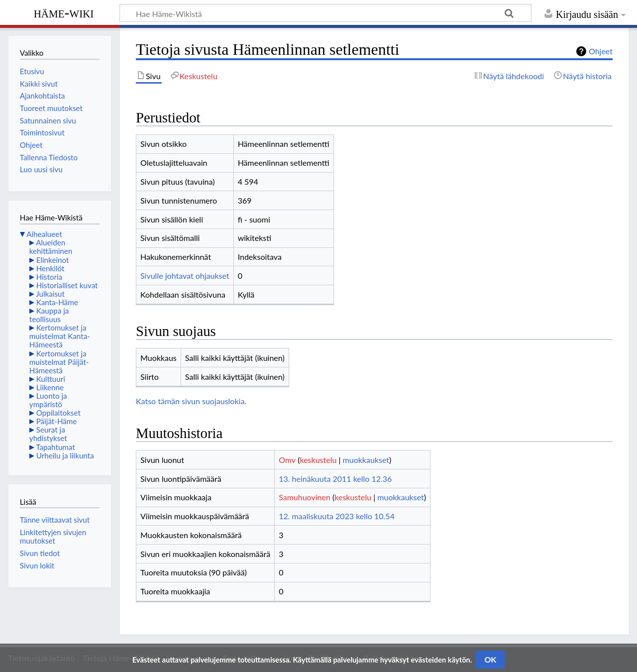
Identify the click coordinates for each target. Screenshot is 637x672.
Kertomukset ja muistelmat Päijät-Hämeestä (59, 362)
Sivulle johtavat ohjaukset (185, 276)
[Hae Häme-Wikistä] (325, 13)
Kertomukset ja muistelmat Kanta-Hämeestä (60, 336)
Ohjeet (601, 51)
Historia (49, 277)
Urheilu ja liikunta (65, 455)
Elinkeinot (53, 260)
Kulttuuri (51, 379)
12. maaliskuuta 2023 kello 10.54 (337, 516)
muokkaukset (366, 460)
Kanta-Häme (57, 302)
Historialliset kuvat (67, 285)
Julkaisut (50, 294)
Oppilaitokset (58, 413)
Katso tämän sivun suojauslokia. (191, 401)
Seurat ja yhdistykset (48, 434)
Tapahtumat (55, 447)
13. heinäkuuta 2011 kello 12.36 (335, 479)
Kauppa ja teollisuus (49, 315)
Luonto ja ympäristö (48, 400)
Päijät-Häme (57, 421)
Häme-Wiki (64, 12)
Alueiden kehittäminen (51, 247)
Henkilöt (51, 268)
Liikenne (50, 387)
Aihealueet (44, 234)
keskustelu (318, 460)
